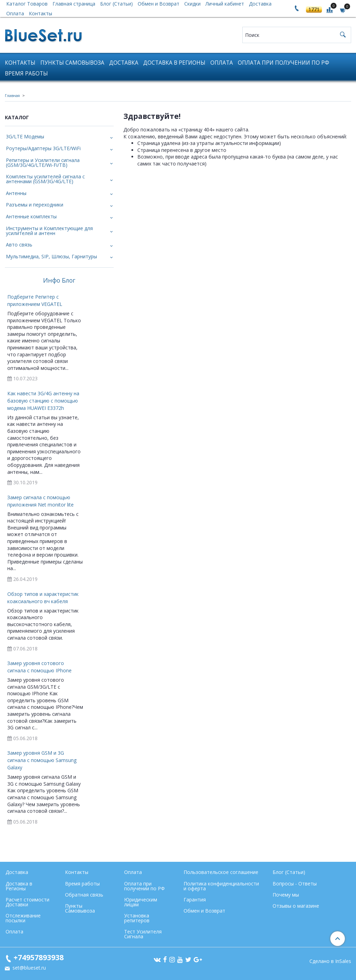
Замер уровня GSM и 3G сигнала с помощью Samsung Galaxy (42, 760)
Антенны (16, 193)
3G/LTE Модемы (25, 136)
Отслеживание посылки (23, 918)
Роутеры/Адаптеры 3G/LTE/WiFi (43, 148)
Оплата (15, 13)
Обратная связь (84, 895)
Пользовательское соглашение (221, 872)
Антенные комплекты (31, 216)
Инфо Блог (59, 281)
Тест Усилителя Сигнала (143, 934)
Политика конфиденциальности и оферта (221, 886)
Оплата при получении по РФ (284, 63)
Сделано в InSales (330, 961)
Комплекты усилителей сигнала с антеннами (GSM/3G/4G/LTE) (45, 179)
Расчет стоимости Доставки (27, 902)
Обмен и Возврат (204, 911)
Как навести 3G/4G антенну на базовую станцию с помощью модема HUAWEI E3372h (43, 401)
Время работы (26, 74)
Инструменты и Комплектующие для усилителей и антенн (49, 231)
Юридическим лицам (141, 902)
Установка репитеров (137, 918)
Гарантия (195, 900)
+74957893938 (39, 957)
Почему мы (286, 895)
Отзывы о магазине (296, 906)
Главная (12, 95)
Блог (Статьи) (289, 872)
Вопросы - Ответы (295, 884)
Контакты (41, 13)
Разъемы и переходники (35, 205)
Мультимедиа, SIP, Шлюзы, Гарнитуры (51, 256)
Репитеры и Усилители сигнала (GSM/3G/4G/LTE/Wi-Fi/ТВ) (43, 163)
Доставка (124, 63)
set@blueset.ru (29, 968)
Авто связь (19, 245)
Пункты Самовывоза (72, 63)
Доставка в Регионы (174, 63)
